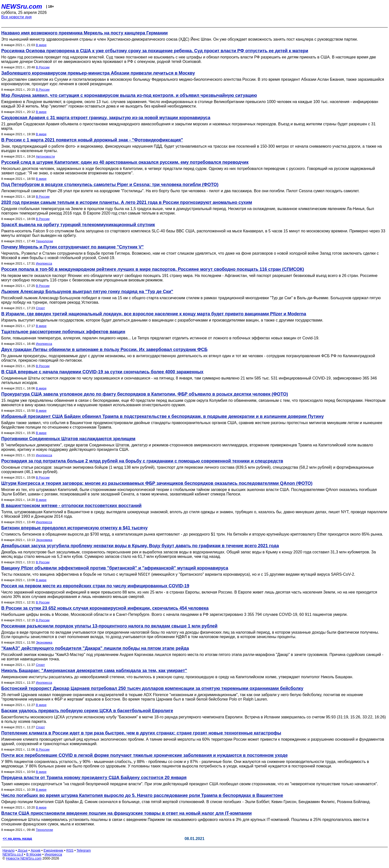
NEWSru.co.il (13, 854)
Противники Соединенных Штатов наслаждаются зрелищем (68, 439)
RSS (70, 850)
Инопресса (44, 263)
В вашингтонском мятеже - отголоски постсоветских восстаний (71, 506)
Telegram (84, 850)
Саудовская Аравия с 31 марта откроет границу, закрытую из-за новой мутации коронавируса (106, 118)
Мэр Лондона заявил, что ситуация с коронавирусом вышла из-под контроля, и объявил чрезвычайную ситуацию (129, 95)
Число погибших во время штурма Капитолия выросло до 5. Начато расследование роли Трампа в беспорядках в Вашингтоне (142, 795)
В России (43, 67)
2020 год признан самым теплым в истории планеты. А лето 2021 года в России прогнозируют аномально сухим (127, 202)
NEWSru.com (22, 6)
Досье (23, 850)
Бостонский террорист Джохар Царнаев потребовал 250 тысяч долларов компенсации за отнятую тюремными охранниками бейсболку (152, 688)
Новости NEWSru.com (24, 858)
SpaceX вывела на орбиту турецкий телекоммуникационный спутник (78, 225)
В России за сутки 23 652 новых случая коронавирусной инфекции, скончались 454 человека (105, 608)
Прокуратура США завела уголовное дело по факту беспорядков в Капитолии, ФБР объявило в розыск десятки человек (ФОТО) (145, 394)
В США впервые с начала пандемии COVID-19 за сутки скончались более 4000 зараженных (102, 372)
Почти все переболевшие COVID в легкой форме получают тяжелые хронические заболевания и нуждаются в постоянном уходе (145, 755)
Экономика (44, 540)
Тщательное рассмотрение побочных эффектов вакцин (63, 332)
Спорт (40, 308)
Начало (9, 850)
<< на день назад (17, 839)
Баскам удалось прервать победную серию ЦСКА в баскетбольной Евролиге (87, 711)
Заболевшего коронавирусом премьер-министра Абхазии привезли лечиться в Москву (98, 73)
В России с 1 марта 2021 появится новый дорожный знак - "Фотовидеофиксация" (92, 140)
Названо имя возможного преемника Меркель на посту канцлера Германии (84, 33)
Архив (36, 850)
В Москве (34, 854)
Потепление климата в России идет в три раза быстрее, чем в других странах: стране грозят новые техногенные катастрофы (141, 733)
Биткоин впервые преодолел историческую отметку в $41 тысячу (74, 528)
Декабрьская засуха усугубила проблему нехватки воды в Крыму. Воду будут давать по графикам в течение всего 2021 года (140, 546)
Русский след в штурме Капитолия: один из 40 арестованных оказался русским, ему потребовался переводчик (125, 162)
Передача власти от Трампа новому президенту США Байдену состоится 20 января (94, 778)
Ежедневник (53, 850)
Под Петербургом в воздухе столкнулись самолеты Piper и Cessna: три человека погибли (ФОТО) (110, 185)
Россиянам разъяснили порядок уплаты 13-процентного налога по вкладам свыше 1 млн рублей (109, 626)
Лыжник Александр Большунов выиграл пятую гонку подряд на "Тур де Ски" (87, 292)
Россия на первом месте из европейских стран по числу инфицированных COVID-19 (95, 586)
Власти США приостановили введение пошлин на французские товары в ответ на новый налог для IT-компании (126, 813)
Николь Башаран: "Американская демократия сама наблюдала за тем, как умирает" (94, 671)
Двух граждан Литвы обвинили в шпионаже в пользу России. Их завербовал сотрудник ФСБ (104, 350)
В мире (41, 45)
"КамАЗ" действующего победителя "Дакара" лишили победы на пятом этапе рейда (95, 648)
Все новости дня (16, 17)
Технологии (44, 241)
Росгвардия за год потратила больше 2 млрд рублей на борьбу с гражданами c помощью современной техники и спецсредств (142, 461)
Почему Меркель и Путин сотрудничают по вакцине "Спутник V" (72, 247)
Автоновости (45, 156)
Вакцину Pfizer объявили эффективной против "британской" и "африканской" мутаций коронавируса (115, 568)
